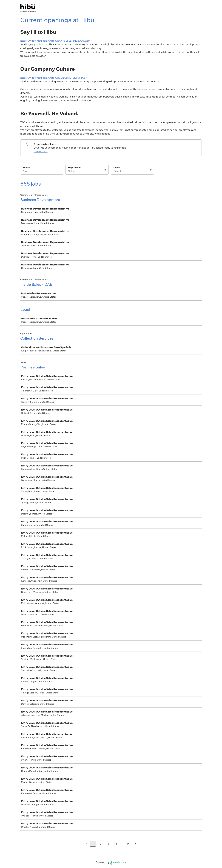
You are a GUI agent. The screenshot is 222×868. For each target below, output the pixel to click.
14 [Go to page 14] (128, 844)
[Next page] (135, 844)
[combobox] (68, 171)
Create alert (41, 151)
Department (74, 168)
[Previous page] (87, 844)
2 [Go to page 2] (101, 844)
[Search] (42, 172)
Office (117, 168)
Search (27, 168)
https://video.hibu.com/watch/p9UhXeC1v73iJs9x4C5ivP (55, 78)
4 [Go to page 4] (116, 844)
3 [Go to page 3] (108, 844)
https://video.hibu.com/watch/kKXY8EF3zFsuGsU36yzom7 (56, 41)
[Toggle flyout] (105, 170)
